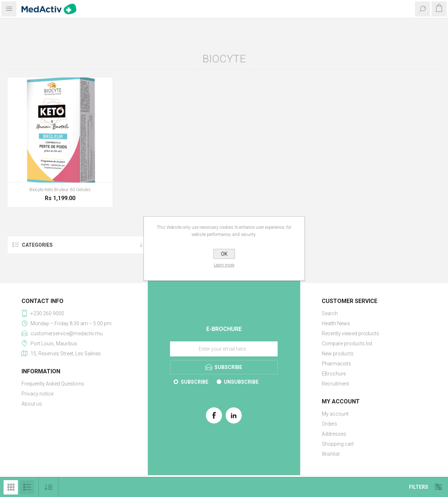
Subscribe (195, 382)
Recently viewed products (350, 333)
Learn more (224, 265)
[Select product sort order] (49, 487)
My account (335, 414)
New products (338, 354)
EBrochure (334, 374)
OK (224, 254)
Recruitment (335, 384)
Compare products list (347, 344)
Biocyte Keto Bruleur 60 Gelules (60, 190)
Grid (11, 487)
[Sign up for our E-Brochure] (224, 349)
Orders (329, 424)
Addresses (334, 434)
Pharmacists (336, 364)
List (27, 487)
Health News (336, 323)
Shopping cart (338, 444)
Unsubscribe (241, 382)
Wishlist (331, 454)
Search (330, 313)
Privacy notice (37, 394)
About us (32, 404)
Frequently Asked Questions (53, 384)
